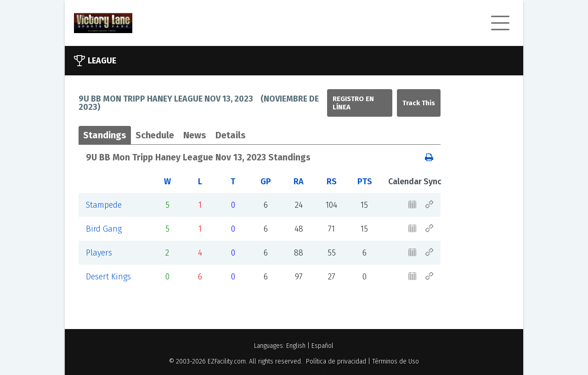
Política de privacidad (336, 361)
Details (231, 135)
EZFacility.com (227, 361)
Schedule (155, 135)
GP (266, 182)
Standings (105, 135)
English (296, 346)
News (195, 135)
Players (99, 253)
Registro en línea (353, 103)
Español (322, 346)
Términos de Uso (396, 361)
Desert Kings (108, 277)
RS (332, 182)
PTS (365, 182)
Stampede (104, 205)
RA (299, 182)
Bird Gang (104, 229)
